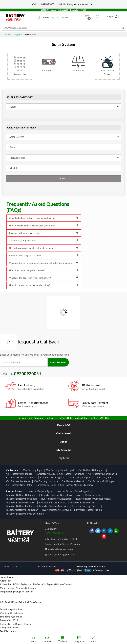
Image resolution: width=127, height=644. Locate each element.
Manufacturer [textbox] (17, 158)
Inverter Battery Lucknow (21, 506)
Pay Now (64, 458)
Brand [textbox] (13, 147)
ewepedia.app (7, 577)
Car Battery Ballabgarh (92, 470)
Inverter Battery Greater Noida (94, 499)
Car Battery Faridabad (72, 474)
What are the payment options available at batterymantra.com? (44, 263)
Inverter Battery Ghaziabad (57, 499)
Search (63, 178)
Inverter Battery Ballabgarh (22, 495)
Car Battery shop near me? (44, 240)
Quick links (64, 425)
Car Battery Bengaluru (20, 474)
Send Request (58, 362)
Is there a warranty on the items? (44, 255)
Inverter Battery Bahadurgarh (73, 491)
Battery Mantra (27, 566)
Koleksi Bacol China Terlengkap (16, 584)
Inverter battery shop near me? (44, 233)
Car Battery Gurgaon (53, 477)
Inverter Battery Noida (89, 510)
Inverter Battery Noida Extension (26, 513)
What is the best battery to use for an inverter (44, 218)
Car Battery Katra (105, 477)
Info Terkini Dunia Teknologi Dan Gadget (21, 602)
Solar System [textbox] (17, 137)
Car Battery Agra (33, 470)
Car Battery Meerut (73, 481)
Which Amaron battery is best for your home (44, 226)
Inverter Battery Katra (83, 502)
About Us (53, 418)
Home (8, 35)
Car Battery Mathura (46, 481)
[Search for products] (63, 28)
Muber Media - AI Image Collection (18, 588)
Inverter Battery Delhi (89, 495)
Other (63, 442)
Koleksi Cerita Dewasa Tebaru (15, 624)
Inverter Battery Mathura (54, 506)
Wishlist (105, 418)
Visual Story (83, 418)
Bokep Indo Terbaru (10, 628)
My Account (64, 450)
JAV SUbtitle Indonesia (12, 613)
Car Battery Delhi (46, 474)
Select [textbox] (13, 107)
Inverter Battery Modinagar (22, 510)
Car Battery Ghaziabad (102, 474)
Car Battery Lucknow (19, 481)
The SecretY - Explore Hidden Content (52, 584)
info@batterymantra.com (80, 4)
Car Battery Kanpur (79, 477)
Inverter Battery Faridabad (22, 499)
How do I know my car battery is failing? (44, 285)
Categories (18, 35)
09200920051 (48, 4)
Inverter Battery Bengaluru (57, 495)
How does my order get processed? (44, 270)
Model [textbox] (13, 168)
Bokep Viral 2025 (9, 620)
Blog (95, 418)
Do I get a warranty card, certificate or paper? (44, 248)
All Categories (37, 418)
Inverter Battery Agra (40, 491)
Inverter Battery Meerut (86, 506)
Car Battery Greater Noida (22, 477)
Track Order (67, 418)
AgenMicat (6, 581)
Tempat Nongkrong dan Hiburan (17, 592)
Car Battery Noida (47, 485)
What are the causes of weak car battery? (44, 278)
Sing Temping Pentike (11, 617)
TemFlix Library (8, 631)
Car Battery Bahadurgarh (61, 470)
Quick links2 (63, 433)
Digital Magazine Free (11, 609)
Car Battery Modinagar (101, 481)
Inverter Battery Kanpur (53, 502)
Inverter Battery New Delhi (57, 510)
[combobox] (63, 107)
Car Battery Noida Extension (77, 485)
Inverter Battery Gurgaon (21, 502)
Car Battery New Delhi (20, 485)
